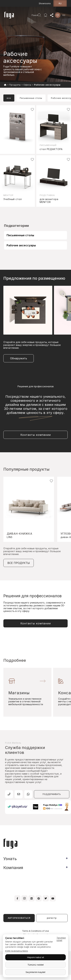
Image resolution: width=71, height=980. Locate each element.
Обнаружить (19, 358)
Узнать (10, 859)
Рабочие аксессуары (21, 245)
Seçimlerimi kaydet (35, 972)
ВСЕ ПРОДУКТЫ (19, 563)
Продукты (15, 85)
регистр (52, 918)
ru (60, 3)
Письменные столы (20, 235)
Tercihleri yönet (61, 939)
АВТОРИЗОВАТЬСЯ (19, 918)
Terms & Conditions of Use (35, 931)
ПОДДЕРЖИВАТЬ (52, 794)
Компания (13, 868)
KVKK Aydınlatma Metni (17, 951)
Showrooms (45, 3)
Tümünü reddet (36, 965)
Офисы (27, 85)
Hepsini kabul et (36, 957)
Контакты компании (36, 435)
